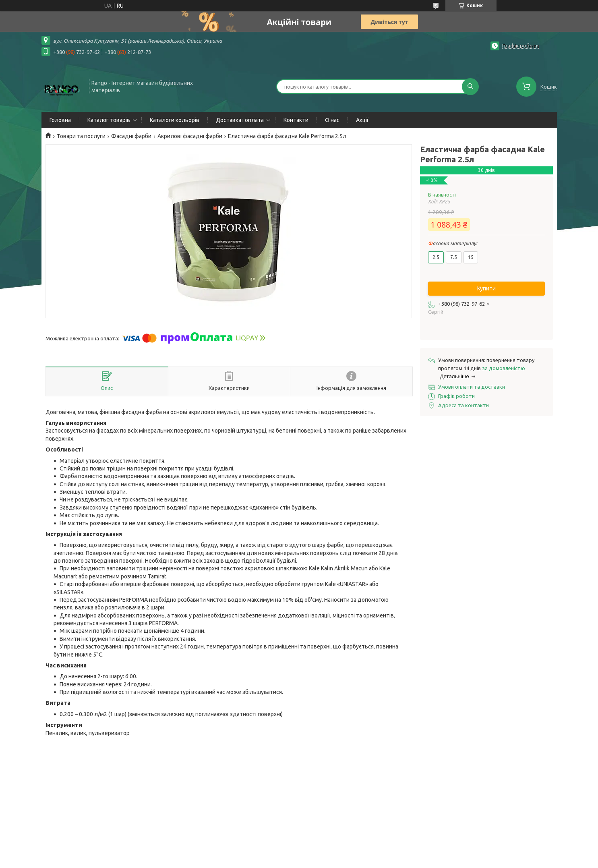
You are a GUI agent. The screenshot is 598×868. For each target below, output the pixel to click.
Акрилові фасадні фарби (190, 136)
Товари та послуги (81, 136)
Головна (60, 120)
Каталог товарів (109, 120)
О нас (332, 120)
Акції (362, 120)
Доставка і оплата (240, 120)
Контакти (296, 120)
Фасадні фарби (131, 136)
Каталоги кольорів (175, 120)
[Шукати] (470, 87)
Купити (486, 288)
